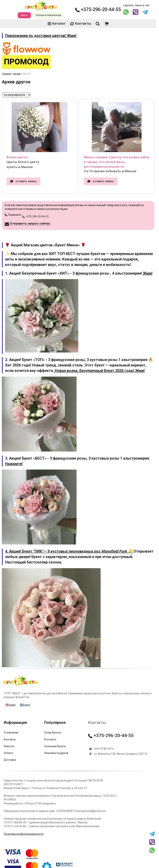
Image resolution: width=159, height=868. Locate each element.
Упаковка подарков (56, 753)
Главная (6, 74)
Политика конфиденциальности (24, 834)
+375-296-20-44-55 (98, 10)
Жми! (148, 273)
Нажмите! (14, 464)
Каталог (57, 23)
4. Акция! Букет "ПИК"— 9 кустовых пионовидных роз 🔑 (69, 551)
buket (11, 705)
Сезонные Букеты (55, 746)
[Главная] (21, 686)
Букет (25, 705)
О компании (11, 732)
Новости (9, 746)
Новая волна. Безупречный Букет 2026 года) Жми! (99, 371)
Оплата (8, 753)
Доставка (10, 760)
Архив (17, 74)
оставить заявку (26, 181)
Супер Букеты (53, 732)
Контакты (81, 24)
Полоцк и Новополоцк (49, 15)
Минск (24, 15)
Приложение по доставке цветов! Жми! (41, 36)
